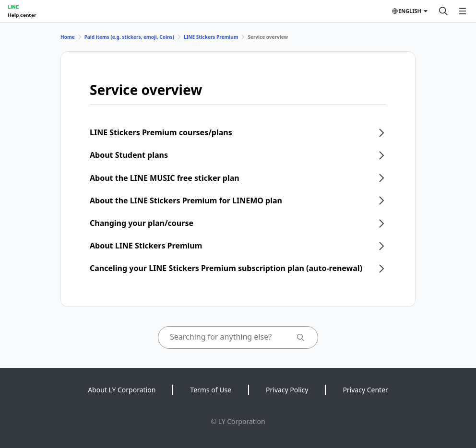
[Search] (443, 11)
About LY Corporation (122, 390)
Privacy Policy (287, 390)
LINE (13, 7)
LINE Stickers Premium (211, 37)
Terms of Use (211, 390)
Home (68, 37)
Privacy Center (365, 390)
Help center (22, 15)
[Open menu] (463, 11)
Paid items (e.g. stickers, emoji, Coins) (129, 37)
